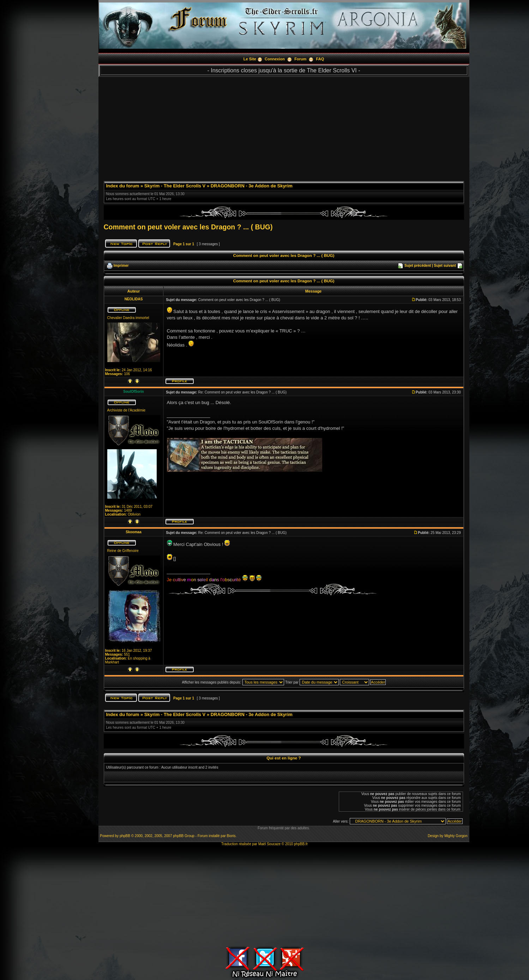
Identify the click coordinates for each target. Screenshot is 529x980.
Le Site (250, 59)
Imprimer (121, 266)
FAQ (320, 59)
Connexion (275, 59)
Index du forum (123, 186)
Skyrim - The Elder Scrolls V (175, 186)
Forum (300, 59)
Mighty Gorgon (456, 836)
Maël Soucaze (269, 844)
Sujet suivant (445, 266)
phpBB (125, 836)
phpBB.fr (301, 844)
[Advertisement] (284, 126)
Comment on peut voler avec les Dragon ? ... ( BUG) (188, 227)
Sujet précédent (418, 266)
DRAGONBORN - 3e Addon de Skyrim (252, 186)
